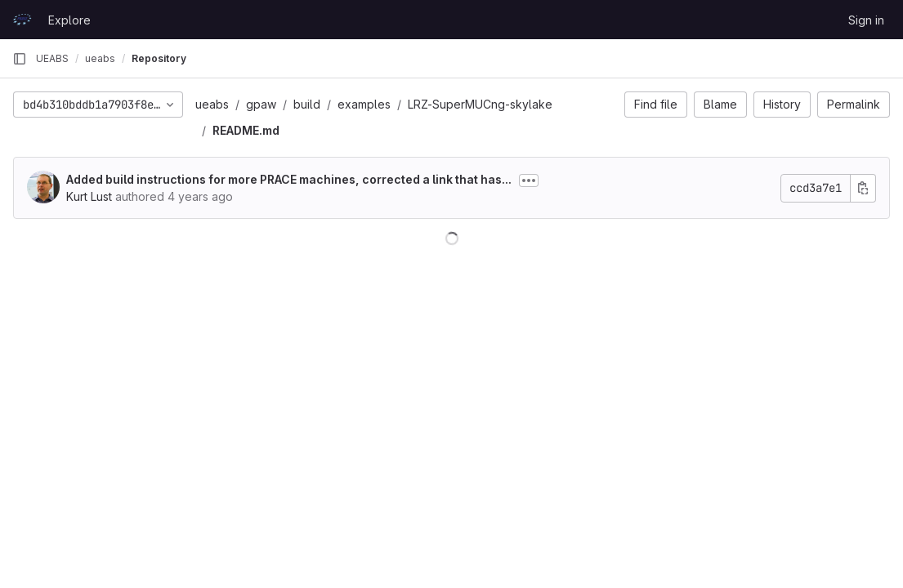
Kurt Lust (89, 196)
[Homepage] (22, 20)
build (307, 104)
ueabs (212, 104)
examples (364, 104)
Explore (69, 20)
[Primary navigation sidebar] (20, 59)
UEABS (52, 58)
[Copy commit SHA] (863, 188)
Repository (159, 58)
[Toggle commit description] (529, 180)
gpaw (261, 104)
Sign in (866, 20)
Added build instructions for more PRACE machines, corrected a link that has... (289, 179)
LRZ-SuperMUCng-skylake (480, 104)
